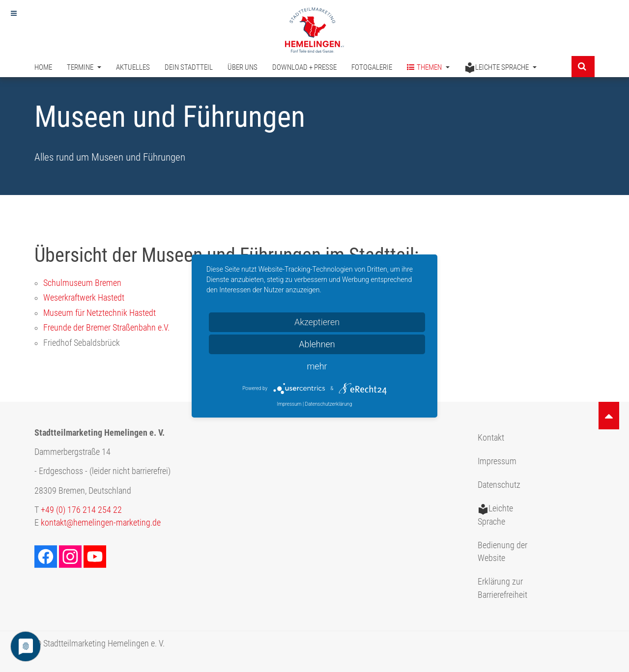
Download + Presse (304, 68)
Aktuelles (133, 68)
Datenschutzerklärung (329, 404)
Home (43, 68)
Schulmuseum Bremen (82, 283)
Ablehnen (317, 344)
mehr (317, 366)
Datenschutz (499, 485)
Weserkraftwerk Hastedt (84, 298)
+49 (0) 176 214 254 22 (81, 510)
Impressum (497, 461)
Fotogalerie (372, 68)
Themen (428, 68)
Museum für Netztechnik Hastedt (100, 313)
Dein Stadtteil (189, 68)
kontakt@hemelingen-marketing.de (101, 523)
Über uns (243, 68)
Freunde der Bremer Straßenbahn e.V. (106, 328)
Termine (84, 68)
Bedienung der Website (502, 552)
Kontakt (491, 438)
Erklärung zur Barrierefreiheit (502, 588)
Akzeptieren (317, 322)
